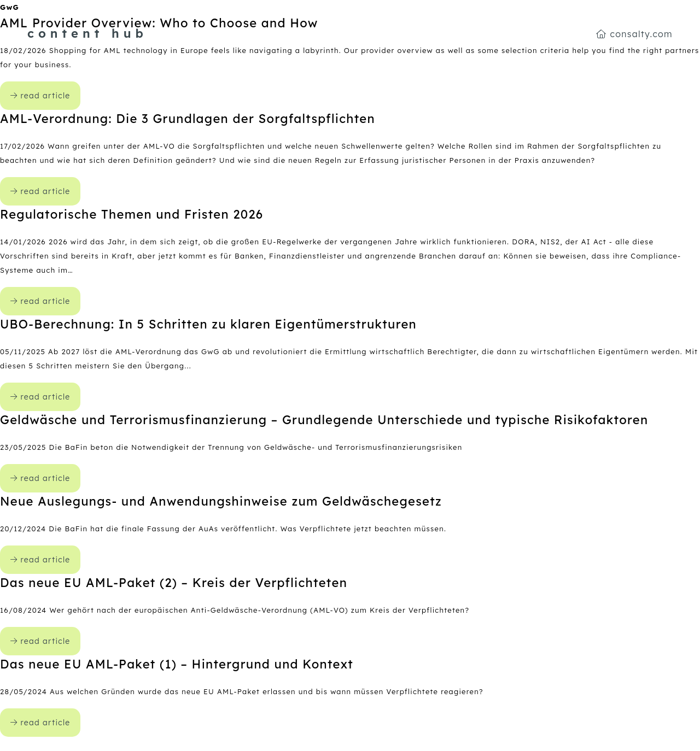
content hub (87, 33)
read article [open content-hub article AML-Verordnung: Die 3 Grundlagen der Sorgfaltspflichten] (40, 191)
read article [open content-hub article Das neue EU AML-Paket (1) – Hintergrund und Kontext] (40, 723)
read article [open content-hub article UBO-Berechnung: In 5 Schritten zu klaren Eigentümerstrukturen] (40, 397)
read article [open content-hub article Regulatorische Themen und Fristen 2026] (40, 301)
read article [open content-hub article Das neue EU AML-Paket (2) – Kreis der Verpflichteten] (40, 641)
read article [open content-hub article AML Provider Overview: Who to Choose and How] (40, 96)
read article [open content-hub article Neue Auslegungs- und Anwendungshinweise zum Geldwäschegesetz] (40, 560)
